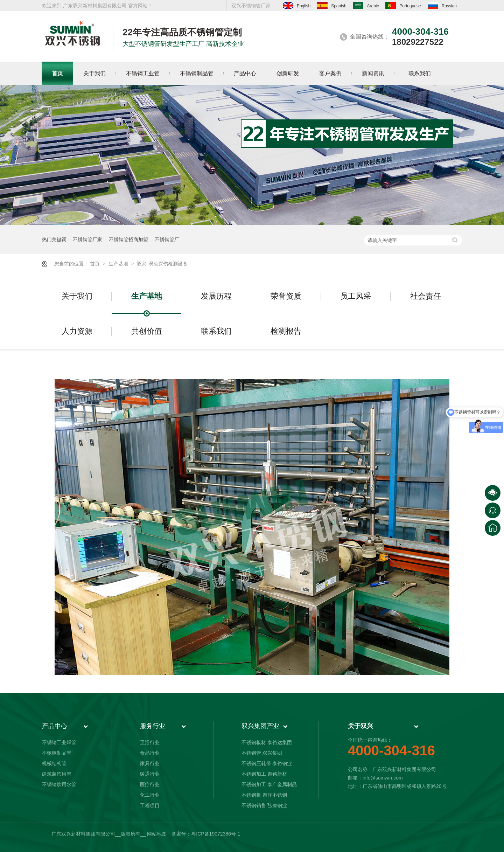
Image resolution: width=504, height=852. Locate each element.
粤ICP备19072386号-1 (216, 834)
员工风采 (356, 296)
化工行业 (150, 795)
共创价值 (147, 331)
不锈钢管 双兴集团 (262, 753)
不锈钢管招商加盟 (128, 240)
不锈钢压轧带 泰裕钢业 (267, 763)
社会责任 (426, 296)
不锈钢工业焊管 (59, 742)
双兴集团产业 (260, 726)
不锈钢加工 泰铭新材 (264, 774)
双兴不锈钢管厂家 (251, 6)
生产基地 (119, 264)
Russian (442, 6)
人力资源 (77, 331)
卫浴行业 (150, 742)
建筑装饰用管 (57, 774)
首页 (96, 264)
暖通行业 (150, 774)
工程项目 (150, 805)
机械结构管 (54, 763)
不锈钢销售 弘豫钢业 (264, 805)
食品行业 (150, 753)
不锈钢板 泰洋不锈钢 (264, 795)
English (297, 6)
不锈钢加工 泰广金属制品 (269, 784)
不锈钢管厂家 (87, 240)
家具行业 (150, 763)
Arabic (366, 6)
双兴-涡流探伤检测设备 (162, 264)
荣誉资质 (286, 296)
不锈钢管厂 (167, 240)
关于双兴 (360, 726)
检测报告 (286, 331)
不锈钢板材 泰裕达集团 (267, 742)
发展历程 (216, 296)
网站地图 (157, 834)
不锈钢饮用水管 (59, 784)
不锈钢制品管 (57, 753)
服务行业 (153, 726)
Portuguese (403, 6)
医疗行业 (150, 784)
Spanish (332, 6)
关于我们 (77, 296)
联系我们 (216, 331)
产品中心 (55, 726)
